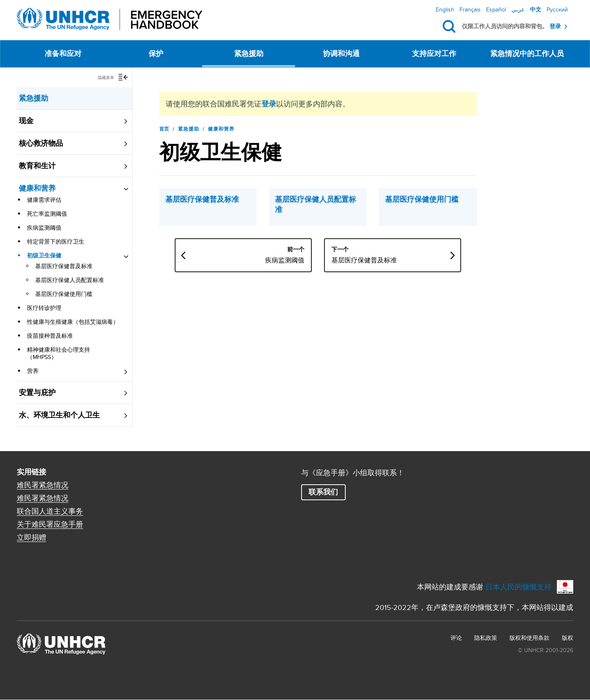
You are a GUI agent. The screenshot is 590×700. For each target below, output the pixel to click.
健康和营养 (37, 188)
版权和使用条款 (529, 638)
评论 (456, 638)
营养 (33, 371)
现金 (26, 121)
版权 (567, 638)
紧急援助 (249, 54)
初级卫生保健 (44, 255)
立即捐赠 (32, 537)
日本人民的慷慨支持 (518, 587)
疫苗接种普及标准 (50, 336)
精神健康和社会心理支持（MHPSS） (59, 353)
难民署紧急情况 (43, 485)
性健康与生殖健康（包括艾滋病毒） (73, 322)
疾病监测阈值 (44, 228)
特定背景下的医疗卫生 (56, 242)
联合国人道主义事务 (50, 511)
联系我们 (323, 492)
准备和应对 (63, 54)
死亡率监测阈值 (47, 214)
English (445, 9)
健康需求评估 (44, 200)
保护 (156, 54)
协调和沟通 (341, 54)
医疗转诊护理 (44, 308)
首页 (164, 129)
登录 (555, 26)
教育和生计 (37, 166)
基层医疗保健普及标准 (64, 266)
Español (496, 9)
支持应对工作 (434, 54)
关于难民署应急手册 (50, 524)
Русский (557, 9)
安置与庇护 (37, 393)
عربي (518, 9)
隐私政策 (486, 638)
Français (470, 9)
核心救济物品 (41, 143)
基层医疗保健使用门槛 (64, 294)
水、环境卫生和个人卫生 (59, 415)
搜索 (451, 27)
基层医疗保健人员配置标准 (70, 280)
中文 (536, 9)
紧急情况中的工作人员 (527, 54)
